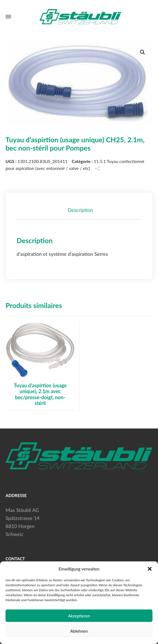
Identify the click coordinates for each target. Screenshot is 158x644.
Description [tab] (80, 210)
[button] (150, 569)
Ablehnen (79, 631)
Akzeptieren (79, 616)
